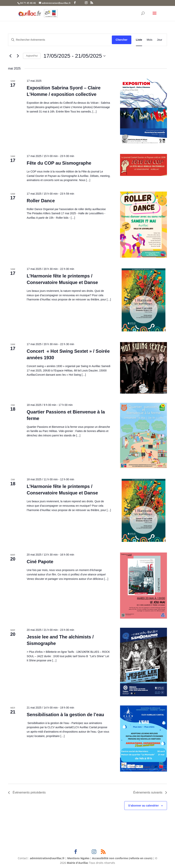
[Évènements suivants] (18, 56)
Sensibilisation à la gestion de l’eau (65, 715)
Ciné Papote (40, 562)
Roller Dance (41, 201)
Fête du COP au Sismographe (59, 163)
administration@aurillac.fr (47, 858)
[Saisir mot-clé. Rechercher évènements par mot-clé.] (60, 40)
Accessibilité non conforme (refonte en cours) (122, 858)
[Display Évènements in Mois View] (150, 40)
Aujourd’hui (32, 56)
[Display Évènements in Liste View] (139, 40)
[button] (155, 16)
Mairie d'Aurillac (78, 863)
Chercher (121, 40)
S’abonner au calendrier (144, 806)
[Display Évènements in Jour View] (160, 40)
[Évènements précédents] (10, 56)
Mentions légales (78, 858)
